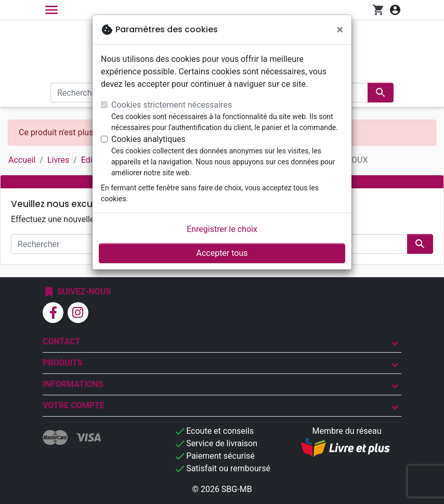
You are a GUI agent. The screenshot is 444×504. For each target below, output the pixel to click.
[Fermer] (340, 30)
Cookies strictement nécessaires (172, 105)
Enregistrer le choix (222, 229)
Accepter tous (222, 253)
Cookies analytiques (148, 139)
